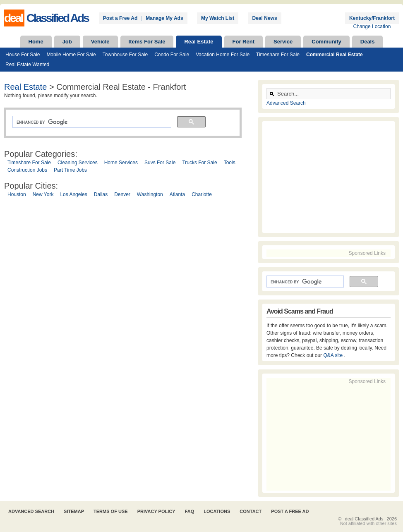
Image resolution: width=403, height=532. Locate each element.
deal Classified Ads (364, 519)
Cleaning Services (78, 163)
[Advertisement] (129, 281)
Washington (150, 194)
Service (283, 42)
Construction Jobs (27, 170)
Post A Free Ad (290, 511)
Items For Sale (147, 42)
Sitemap (74, 511)
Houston (17, 194)
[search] (91, 122)
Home (36, 42)
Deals (368, 42)
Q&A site (333, 355)
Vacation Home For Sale (223, 55)
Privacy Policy (156, 511)
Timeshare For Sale (278, 55)
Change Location (372, 26)
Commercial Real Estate (335, 55)
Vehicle (100, 42)
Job (67, 42)
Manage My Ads (164, 18)
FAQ (190, 511)
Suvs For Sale (160, 163)
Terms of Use (111, 511)
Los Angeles (73, 194)
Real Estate (199, 42)
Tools (230, 163)
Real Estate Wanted (27, 65)
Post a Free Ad (120, 18)
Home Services (121, 163)
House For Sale (23, 55)
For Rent (243, 42)
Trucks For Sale (199, 163)
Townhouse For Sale (125, 55)
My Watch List (218, 18)
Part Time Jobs (70, 170)
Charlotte (202, 194)
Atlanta (177, 194)
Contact (251, 511)
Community (326, 42)
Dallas (101, 194)
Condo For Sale (172, 55)
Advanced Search (286, 103)
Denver (122, 194)
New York (43, 194)
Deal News (265, 18)
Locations (217, 511)
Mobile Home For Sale (71, 55)
